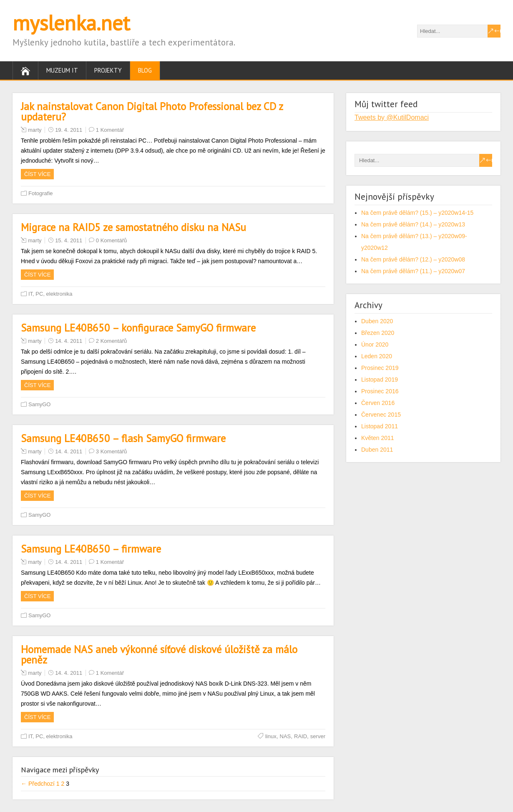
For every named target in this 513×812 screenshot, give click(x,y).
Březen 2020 (378, 333)
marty (35, 130)
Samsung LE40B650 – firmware (91, 549)
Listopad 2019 (380, 380)
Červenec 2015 (381, 415)
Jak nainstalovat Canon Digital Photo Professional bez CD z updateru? (152, 112)
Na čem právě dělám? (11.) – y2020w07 (413, 271)
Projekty (108, 70)
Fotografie (41, 193)
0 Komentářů (111, 240)
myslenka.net (71, 23)
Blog (145, 70)
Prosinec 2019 (380, 368)
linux (271, 736)
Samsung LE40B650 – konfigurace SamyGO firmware (138, 328)
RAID (301, 736)
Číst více (37, 174)
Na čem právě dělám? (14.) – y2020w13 (413, 224)
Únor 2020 (375, 344)
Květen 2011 (378, 438)
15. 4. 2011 (69, 240)
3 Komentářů (111, 451)
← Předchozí (38, 784)
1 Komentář (110, 130)
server (318, 736)
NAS (285, 736)
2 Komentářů (111, 341)
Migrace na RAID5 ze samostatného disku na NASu (133, 227)
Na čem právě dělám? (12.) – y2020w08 (413, 259)
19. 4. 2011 (69, 130)
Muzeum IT (62, 70)
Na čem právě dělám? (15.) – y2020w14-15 (417, 213)
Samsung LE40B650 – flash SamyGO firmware (123, 438)
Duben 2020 (377, 321)
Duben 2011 (377, 450)
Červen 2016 (378, 403)
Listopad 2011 (380, 426)
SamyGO (39, 404)
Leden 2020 (377, 356)
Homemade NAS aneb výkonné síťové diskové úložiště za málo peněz (159, 655)
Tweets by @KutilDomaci (392, 117)
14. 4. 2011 (69, 341)
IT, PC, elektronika (50, 294)
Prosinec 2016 (380, 391)
